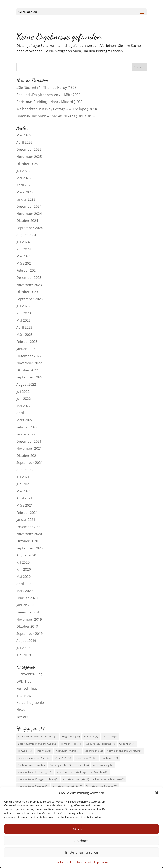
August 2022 (26, 384)
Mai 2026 (23, 135)
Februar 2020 (27, 598)
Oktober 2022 (27, 370)
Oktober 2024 (27, 221)
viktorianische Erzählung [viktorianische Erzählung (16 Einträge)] (35, 772)
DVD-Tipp (24, 681)
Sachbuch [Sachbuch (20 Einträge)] (110, 758)
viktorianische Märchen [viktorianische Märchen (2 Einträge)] (109, 779)
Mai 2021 (23, 491)
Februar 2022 (27, 427)
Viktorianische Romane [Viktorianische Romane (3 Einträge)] (102, 786)
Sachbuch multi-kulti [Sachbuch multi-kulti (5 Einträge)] (32, 765)
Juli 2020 (23, 562)
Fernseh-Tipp (27, 688)
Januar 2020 (26, 605)
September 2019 (30, 634)
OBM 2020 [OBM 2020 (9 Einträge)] (63, 758)
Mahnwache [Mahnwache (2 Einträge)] (94, 751)
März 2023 (25, 335)
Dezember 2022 (29, 356)
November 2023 (29, 285)
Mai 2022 (23, 406)
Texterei (23, 717)
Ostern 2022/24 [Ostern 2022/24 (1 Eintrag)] (86, 758)
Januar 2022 (26, 434)
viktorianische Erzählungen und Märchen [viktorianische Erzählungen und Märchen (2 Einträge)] (82, 772)
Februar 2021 (27, 513)
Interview (24, 696)
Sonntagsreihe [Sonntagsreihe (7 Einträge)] (60, 765)
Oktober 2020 (27, 541)
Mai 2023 (23, 320)
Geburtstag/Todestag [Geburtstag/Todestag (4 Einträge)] (100, 744)
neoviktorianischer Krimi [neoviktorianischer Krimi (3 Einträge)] (34, 758)
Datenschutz (85, 862)
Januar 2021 (26, 520)
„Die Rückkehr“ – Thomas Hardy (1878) (47, 88)
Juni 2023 (24, 313)
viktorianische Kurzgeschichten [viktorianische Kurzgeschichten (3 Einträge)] (38, 779)
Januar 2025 (26, 199)
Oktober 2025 (27, 164)
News (21, 710)
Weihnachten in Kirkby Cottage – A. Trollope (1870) (57, 109)
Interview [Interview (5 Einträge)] (44, 751)
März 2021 (25, 505)
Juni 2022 (24, 399)
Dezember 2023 (29, 278)
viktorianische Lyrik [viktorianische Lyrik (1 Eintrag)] (76, 779)
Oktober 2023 (27, 292)
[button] (157, 793)
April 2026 (24, 142)
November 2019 (29, 619)
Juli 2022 (23, 392)
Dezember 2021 (29, 441)
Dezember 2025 (29, 149)
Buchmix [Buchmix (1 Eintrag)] (91, 737)
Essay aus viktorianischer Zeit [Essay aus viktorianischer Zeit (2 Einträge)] (37, 744)
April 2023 (24, 327)
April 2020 (24, 584)
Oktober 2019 (27, 626)
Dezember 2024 (29, 206)
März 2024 (25, 263)
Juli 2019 (23, 648)
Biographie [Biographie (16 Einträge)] (71, 737)
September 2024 (30, 228)
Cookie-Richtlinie (65, 862)
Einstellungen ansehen (81, 852)
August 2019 (26, 641)
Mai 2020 (23, 577)
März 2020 (25, 591)
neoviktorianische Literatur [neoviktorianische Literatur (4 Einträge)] (125, 751)
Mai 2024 (23, 256)
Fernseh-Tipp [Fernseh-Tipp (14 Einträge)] (71, 744)
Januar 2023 (26, 349)
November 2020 (29, 534)
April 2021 (24, 498)
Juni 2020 (24, 569)
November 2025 (29, 157)
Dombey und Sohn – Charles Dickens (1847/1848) (56, 116)
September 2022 (30, 377)
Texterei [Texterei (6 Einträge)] (82, 765)
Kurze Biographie (30, 702)
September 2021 (30, 463)
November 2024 (29, 214)
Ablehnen (81, 841)
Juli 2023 (23, 306)
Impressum (101, 862)
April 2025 (24, 185)
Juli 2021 (23, 477)
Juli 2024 (23, 242)
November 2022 (29, 363)
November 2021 (29, 448)
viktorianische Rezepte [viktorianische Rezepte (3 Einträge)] (33, 786)
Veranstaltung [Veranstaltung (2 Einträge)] (103, 765)
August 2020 (26, 555)
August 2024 (26, 235)
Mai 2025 (23, 178)
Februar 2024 (27, 270)
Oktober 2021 (27, 456)
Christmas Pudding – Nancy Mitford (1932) (50, 102)
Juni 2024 (24, 249)
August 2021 (26, 470)
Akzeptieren (81, 829)
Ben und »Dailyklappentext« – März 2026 (48, 95)
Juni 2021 (24, 484)
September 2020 (30, 548)
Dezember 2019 (29, 612)
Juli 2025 (23, 171)
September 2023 (30, 299)
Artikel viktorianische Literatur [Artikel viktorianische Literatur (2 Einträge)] (38, 737)
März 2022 (25, 420)
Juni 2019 (24, 655)
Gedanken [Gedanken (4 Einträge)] (127, 744)
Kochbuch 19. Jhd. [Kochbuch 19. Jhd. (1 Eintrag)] (68, 751)
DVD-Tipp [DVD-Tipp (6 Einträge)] (110, 737)
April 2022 (24, 413)
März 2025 (25, 192)
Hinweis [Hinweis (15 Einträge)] (25, 751)
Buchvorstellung (29, 674)
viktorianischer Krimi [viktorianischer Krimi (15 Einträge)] (67, 786)
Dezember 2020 (29, 527)
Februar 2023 (27, 342)
